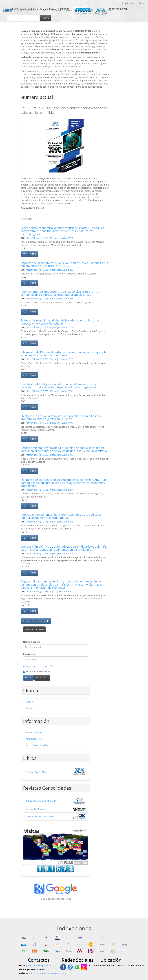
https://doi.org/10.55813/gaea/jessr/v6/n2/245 (50, 522)
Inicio (20, 10)
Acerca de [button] (105, 10)
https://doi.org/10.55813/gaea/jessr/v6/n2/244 (50, 490)
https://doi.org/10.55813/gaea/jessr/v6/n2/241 (50, 391)
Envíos (90, 10)
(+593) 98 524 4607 (37, 969)
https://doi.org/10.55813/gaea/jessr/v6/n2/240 (50, 359)
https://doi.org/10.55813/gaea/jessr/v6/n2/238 (50, 299)
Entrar (142, 3)
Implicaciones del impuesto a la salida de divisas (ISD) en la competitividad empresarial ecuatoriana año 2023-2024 (59, 293)
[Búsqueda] (23, 18)
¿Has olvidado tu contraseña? (38, 666)
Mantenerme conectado (37, 671)
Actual (30, 10)
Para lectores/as (34, 732)
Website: (24, 973)
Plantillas (56, 10)
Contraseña (29, 654)
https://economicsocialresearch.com (48, 973)
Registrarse (128, 3)
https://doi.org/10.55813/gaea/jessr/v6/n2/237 (50, 270)
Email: (22, 966)
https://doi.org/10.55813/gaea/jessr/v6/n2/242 (50, 423)
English (29, 702)
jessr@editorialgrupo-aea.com (42, 966)
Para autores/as (34, 739)
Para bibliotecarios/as (37, 745)
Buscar (46, 18)
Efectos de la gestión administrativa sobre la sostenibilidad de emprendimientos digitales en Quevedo (61, 418)
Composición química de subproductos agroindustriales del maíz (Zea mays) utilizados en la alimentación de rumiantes (63, 548)
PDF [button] (25, 254)
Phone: (23, 969)
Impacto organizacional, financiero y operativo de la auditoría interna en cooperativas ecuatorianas (61, 516)
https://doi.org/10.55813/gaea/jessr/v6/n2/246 (50, 553)
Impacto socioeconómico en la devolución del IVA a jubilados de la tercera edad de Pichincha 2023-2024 (64, 264)
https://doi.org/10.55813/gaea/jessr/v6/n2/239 (50, 327)
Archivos (43, 10)
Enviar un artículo (34, 629)
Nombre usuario (32, 642)
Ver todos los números (36, 621)
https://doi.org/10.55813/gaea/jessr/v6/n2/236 (50, 238)
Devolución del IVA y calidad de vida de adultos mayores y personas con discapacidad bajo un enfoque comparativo (59, 386)
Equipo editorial (74, 10)
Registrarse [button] (42, 678)
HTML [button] (33, 254)
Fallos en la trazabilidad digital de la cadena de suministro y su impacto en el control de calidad (62, 322)
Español (30, 708)
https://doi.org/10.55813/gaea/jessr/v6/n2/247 (50, 592)
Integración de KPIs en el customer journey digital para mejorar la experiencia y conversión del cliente (64, 354)
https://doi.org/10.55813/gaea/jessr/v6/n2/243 (50, 455)
